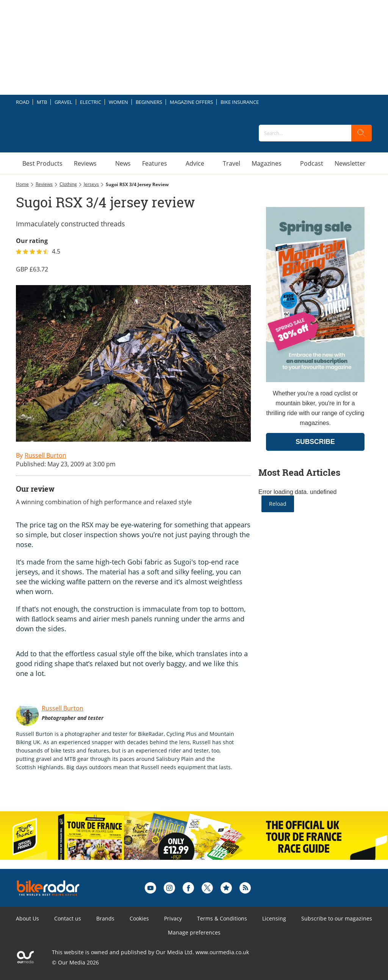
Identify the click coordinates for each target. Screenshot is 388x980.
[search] (361, 133)
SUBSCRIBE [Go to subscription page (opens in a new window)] (315, 442)
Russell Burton (63, 708)
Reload (278, 504)
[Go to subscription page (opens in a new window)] (315, 380)
